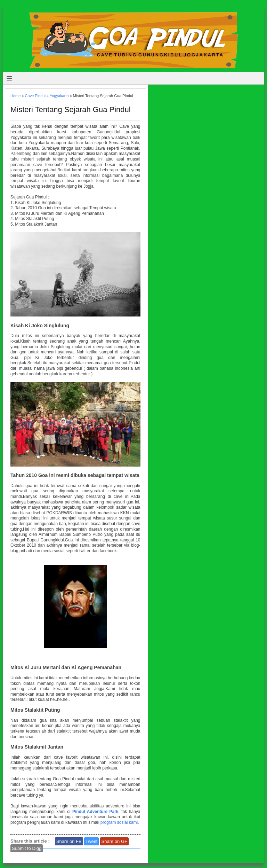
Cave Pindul (35, 96)
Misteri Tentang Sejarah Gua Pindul (71, 110)
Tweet (92, 841)
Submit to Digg (27, 848)
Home (15, 96)
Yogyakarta (59, 96)
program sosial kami (119, 822)
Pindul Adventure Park (95, 812)
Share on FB (69, 841)
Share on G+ (114, 841)
